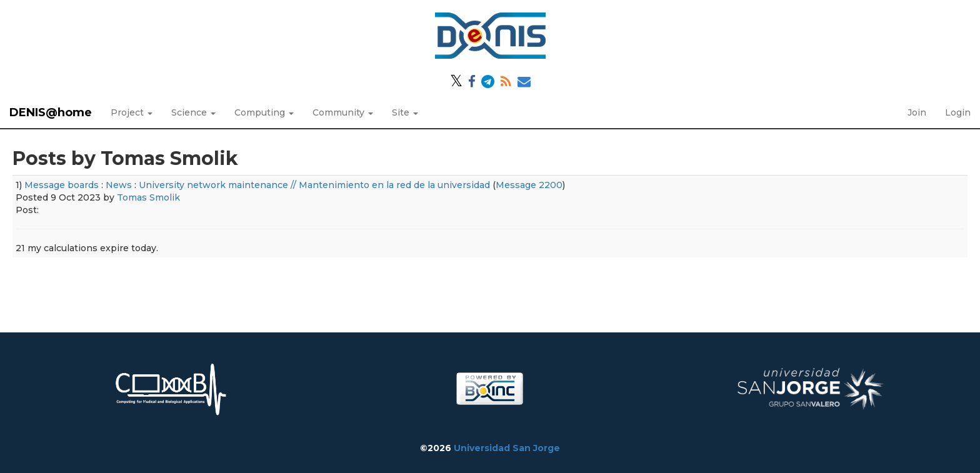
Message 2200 (529, 185)
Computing (264, 112)
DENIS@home (51, 112)
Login (958, 112)
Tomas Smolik (148, 197)
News (119, 185)
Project (132, 112)
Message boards (62, 185)
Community (343, 112)
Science (193, 112)
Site (405, 112)
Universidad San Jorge (507, 448)
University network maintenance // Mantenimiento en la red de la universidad (314, 185)
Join (917, 112)
